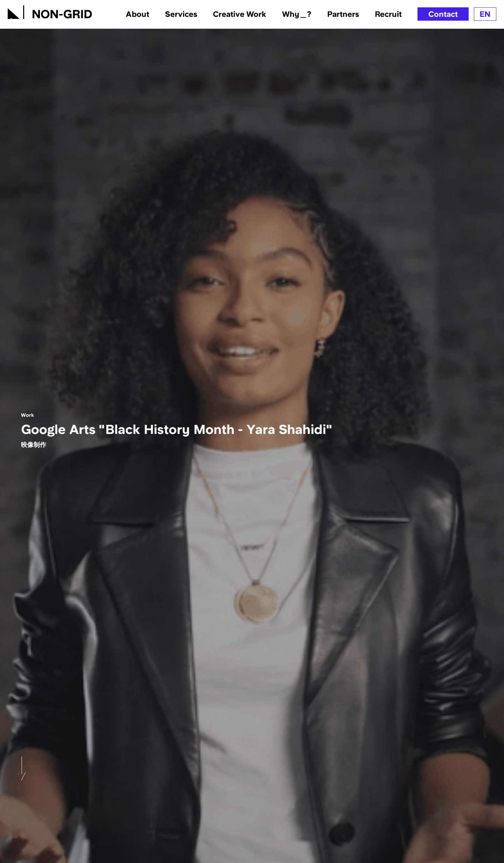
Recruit (388, 14)
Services (181, 14)
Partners (343, 14)
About (137, 14)
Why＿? (297, 14)
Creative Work (240, 14)
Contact (443, 14)
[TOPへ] (50, 11)
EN (485, 14)
